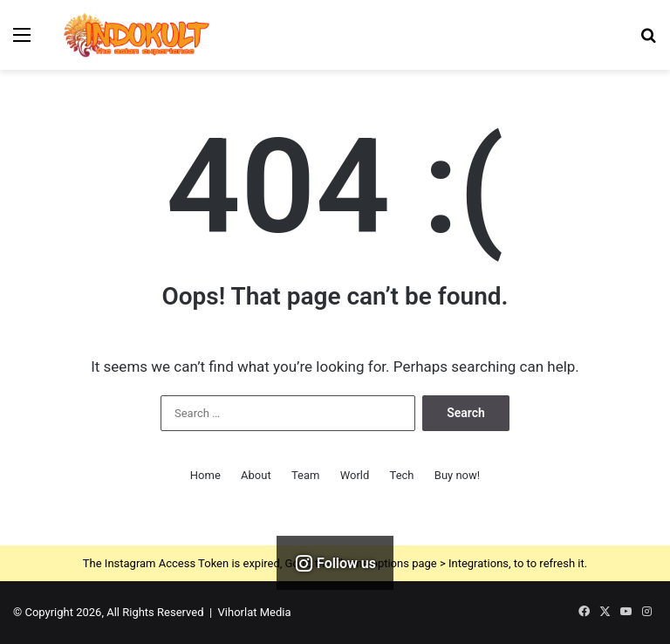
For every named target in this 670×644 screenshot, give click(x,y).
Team (306, 475)
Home (205, 475)
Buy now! (457, 475)
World (355, 475)
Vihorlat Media (255, 612)
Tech (402, 475)
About (256, 475)
